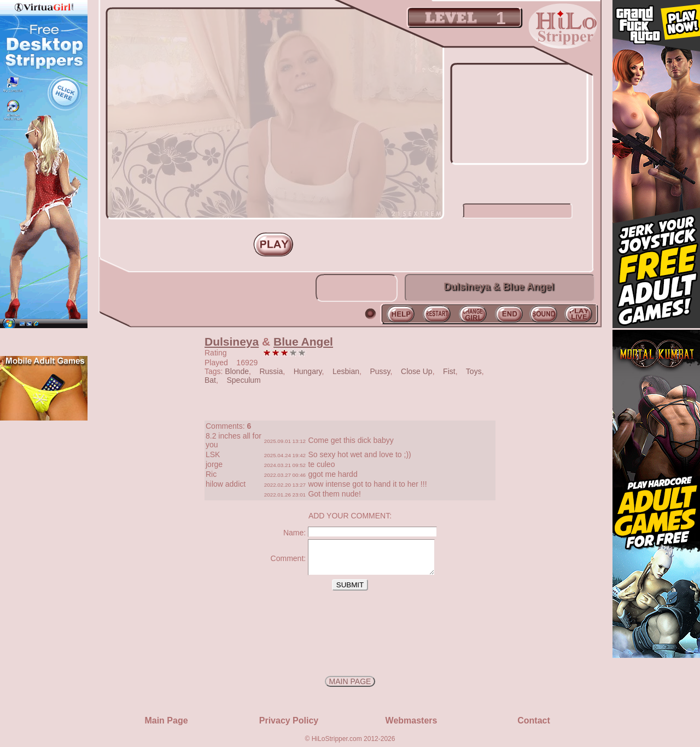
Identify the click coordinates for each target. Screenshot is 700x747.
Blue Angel (303, 342)
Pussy (380, 371)
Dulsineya (232, 342)
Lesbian (346, 371)
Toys (474, 371)
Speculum (243, 380)
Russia (271, 371)
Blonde (237, 371)
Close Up (417, 371)
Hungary (308, 371)
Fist (449, 371)
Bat (210, 380)
